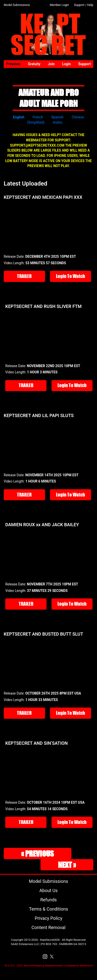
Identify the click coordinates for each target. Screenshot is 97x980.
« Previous (38, 854)
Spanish (57, 117)
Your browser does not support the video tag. (48, 227)
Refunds (48, 900)
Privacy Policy (49, 918)
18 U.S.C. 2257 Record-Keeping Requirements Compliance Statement (48, 966)
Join (51, 64)
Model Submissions (17, 5)
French (38, 117)
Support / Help (84, 5)
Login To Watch (71, 276)
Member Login (59, 5)
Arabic (58, 122)
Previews (13, 64)
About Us (48, 890)
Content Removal (49, 927)
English (19, 117)
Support (85, 64)
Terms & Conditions (49, 909)
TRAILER (24, 276)
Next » (67, 865)
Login (67, 64)
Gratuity (34, 64)
